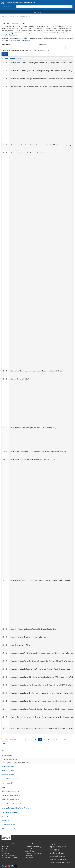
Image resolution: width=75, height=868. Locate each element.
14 (23, 739)
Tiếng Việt (53, 859)
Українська (61, 856)
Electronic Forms (7, 756)
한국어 (60, 850)
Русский (64, 847)
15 (28, 739)
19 (44, 739)
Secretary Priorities (8, 775)
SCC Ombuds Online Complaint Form (13, 829)
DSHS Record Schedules (10, 759)
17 (36, 739)
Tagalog (52, 862)
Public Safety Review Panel (10, 800)
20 (48, 739)
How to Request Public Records (12, 795)
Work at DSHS (6, 851)
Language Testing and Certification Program (16, 808)
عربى (51, 853)
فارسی (64, 859)
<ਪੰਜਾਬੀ (62, 853)
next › (66, 739)
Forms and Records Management (19, 40)
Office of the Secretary (12, 16)
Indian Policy (5, 816)
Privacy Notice (30, 855)
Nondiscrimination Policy (33, 847)
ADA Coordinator (7, 820)
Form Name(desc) (16, 58)
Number (5, 58)
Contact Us (5, 853)
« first (5, 739)
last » (5, 743)
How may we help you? (9, 6)
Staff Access (5, 847)
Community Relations (8, 766)
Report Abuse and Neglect (10, 857)
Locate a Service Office (9, 855)
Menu (38, 12)
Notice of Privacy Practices (34, 853)
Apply (5, 54)
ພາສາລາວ (59, 862)
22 (57, 739)
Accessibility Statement (33, 849)
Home (3, 16)
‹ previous (13, 739)
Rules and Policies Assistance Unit (12, 804)
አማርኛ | (59, 859)
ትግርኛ (65, 862)
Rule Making (29, 857)
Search (71, 7)
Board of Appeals (7, 783)
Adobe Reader (30, 851)
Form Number (7, 44)
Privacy (4, 787)
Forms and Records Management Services (16, 762)
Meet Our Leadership (8, 770)
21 (52, 739)
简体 (51, 850)
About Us (4, 849)
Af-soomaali (53, 856)
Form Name (42, 44)
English (52, 847)
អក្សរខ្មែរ (56, 853)
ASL (69, 862)
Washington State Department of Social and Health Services (21, 3)
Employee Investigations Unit (11, 791)
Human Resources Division (10, 812)
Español (58, 847)
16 (32, 739)
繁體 (55, 850)
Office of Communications (10, 779)
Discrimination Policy (8, 825)
